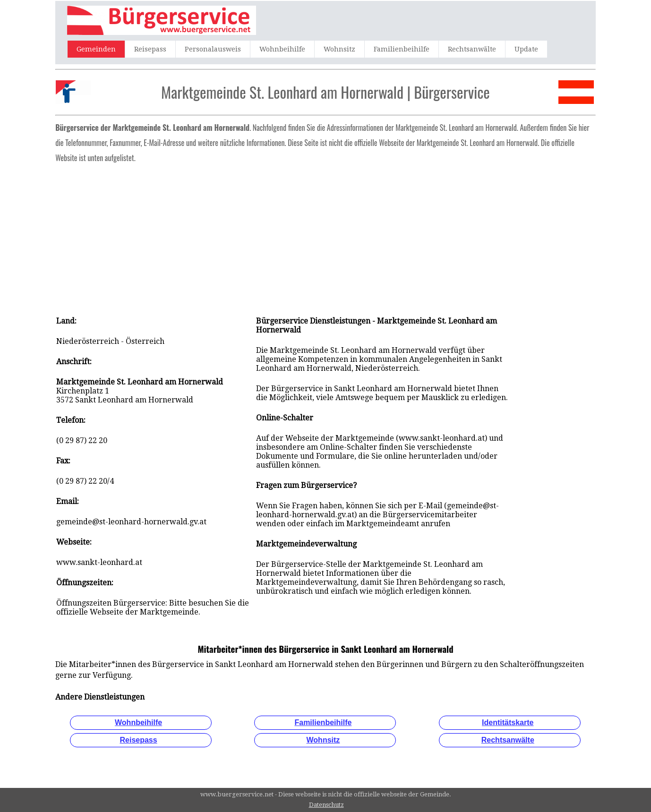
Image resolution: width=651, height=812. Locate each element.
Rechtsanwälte (472, 49)
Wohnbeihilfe (282, 49)
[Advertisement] (325, 236)
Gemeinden (96, 49)
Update (526, 49)
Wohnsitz (339, 49)
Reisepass (150, 49)
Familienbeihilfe (402, 49)
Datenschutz (326, 805)
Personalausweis (213, 49)
